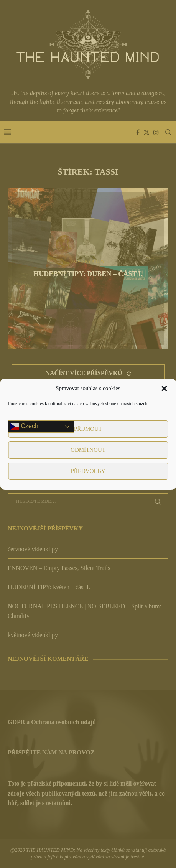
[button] (164, 389)
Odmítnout (88, 450)
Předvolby (88, 471)
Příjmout (88, 429)
